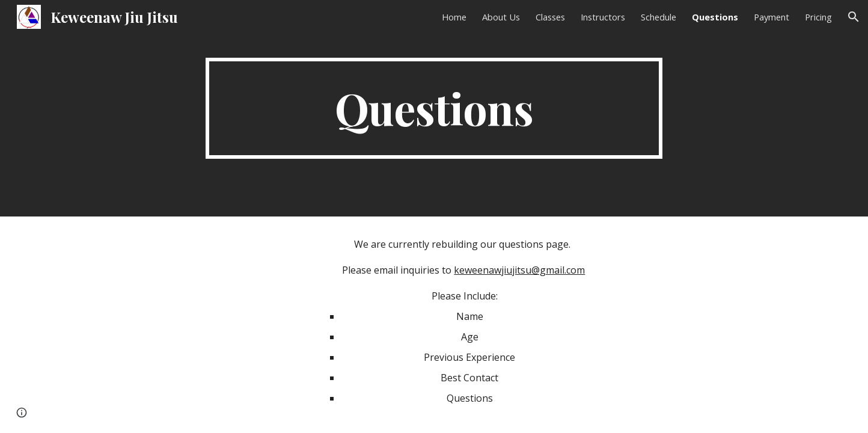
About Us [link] (501, 17)
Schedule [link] (659, 17)
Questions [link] (715, 17)
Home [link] (454, 17)
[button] (854, 17)
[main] (434, 108)
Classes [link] (550, 17)
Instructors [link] (603, 17)
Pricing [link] (818, 17)
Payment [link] (772, 17)
